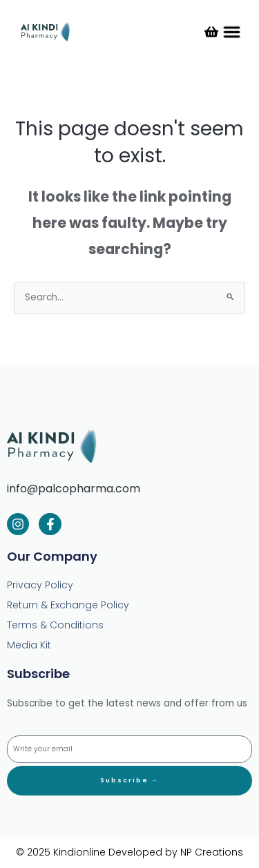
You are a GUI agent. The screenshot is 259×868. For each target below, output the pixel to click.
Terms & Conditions (55, 625)
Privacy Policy (40, 585)
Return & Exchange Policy (68, 605)
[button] (232, 32)
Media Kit (29, 645)
